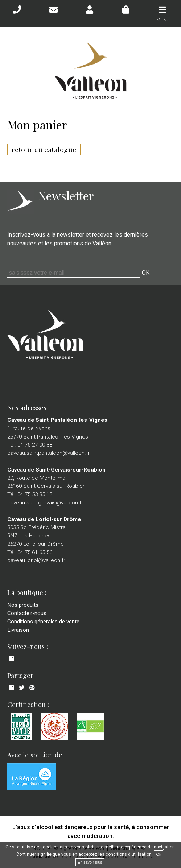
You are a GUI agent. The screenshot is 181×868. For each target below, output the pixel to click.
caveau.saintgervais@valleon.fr (45, 503)
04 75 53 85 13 (35, 494)
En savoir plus (90, 862)
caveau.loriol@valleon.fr (36, 560)
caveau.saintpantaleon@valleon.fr (48, 453)
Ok (159, 854)
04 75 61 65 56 (35, 552)
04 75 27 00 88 (35, 445)
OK (146, 273)
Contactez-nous (27, 613)
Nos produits (23, 605)
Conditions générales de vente (43, 622)
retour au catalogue (44, 149)
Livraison (18, 630)
